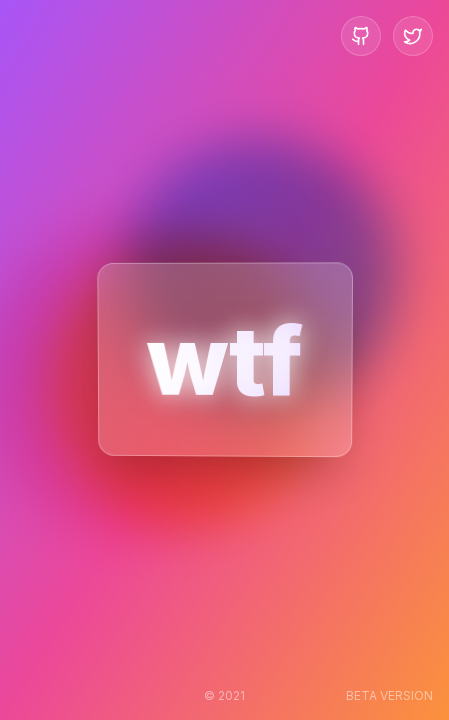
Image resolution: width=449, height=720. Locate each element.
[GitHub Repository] (361, 36)
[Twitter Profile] (413, 36)
